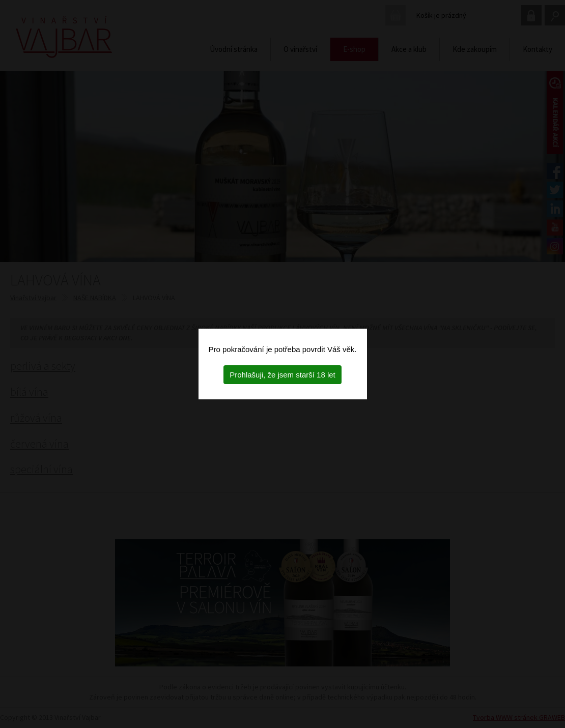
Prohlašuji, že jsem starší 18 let (282, 375)
